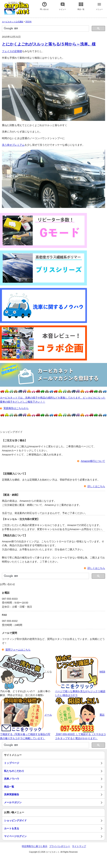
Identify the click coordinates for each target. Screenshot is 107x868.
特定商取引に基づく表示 (35, 846)
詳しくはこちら (96, 486)
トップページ (12, 763)
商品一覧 (9, 787)
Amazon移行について (93, 461)
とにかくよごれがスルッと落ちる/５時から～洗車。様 (49, 44)
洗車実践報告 (12, 794)
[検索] (45, 29)
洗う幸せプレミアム (13, 145)
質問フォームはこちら (18, 650)
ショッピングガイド (15, 820)
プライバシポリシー (60, 846)
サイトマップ (79, 846)
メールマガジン (13, 802)
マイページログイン (15, 836)
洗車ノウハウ (12, 779)
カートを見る (12, 828)
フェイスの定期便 (12, 51)
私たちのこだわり (14, 771)
